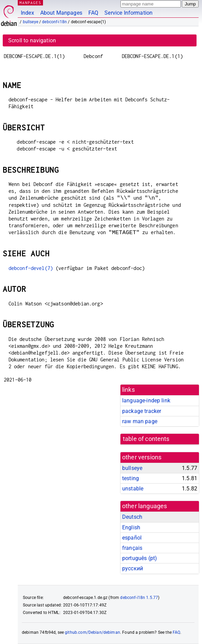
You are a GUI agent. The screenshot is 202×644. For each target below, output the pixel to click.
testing (131, 478)
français (132, 548)
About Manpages (61, 13)
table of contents (146, 439)
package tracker (142, 411)
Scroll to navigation (32, 40)
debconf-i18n (54, 22)
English (131, 527)
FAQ (93, 13)
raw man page (140, 421)
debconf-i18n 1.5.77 (139, 598)
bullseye (31, 22)
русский (133, 568)
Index (27, 13)
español (132, 538)
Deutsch (132, 517)
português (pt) (140, 558)
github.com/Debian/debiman (92, 632)
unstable (133, 489)
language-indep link (146, 400)
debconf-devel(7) (31, 268)
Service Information (128, 13)
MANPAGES (30, 3)
